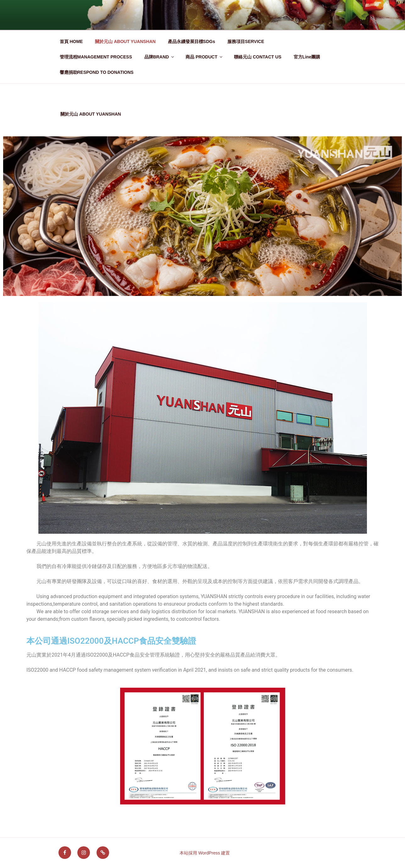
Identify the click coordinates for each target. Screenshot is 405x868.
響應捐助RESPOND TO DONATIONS (97, 72)
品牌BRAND (160, 57)
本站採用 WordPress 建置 (205, 853)
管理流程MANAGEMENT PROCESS (96, 57)
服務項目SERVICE (246, 41)
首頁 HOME (71, 41)
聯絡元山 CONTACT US (258, 57)
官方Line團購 (307, 57)
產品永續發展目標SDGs (191, 41)
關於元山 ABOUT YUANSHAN (125, 41)
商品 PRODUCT (204, 57)
